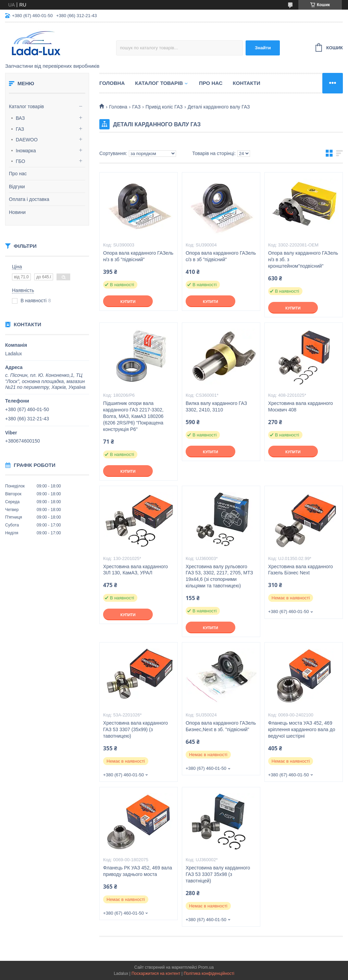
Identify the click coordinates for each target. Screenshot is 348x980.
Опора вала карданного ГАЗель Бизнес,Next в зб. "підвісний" (221, 726)
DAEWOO (27, 140)
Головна (112, 83)
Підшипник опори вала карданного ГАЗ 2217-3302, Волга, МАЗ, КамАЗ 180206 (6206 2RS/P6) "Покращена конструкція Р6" (133, 416)
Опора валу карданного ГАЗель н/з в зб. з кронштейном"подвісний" (303, 259)
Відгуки (17, 187)
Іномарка (26, 151)
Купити (128, 302)
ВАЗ (20, 118)
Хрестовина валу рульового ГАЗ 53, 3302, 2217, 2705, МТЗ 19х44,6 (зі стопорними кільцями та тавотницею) (219, 576)
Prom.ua (206, 967)
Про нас (18, 174)
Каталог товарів (26, 106)
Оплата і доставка (29, 199)
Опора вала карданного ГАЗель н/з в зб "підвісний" (138, 256)
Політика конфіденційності (209, 973)
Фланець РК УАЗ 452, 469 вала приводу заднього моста (138, 871)
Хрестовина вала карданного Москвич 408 (301, 406)
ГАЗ (20, 129)
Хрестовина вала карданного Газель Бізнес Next (301, 570)
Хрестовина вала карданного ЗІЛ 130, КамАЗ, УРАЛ (135, 570)
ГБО (21, 161)
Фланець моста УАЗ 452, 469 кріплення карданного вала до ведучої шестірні (302, 729)
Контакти (247, 83)
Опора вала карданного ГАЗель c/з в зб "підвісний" (221, 256)
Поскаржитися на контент (156, 973)
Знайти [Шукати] (263, 48)
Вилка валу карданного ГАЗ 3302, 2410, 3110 (216, 406)
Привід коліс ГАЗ (164, 107)
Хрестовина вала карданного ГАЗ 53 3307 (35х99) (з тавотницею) (135, 729)
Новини (17, 212)
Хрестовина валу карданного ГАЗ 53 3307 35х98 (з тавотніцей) (218, 874)
